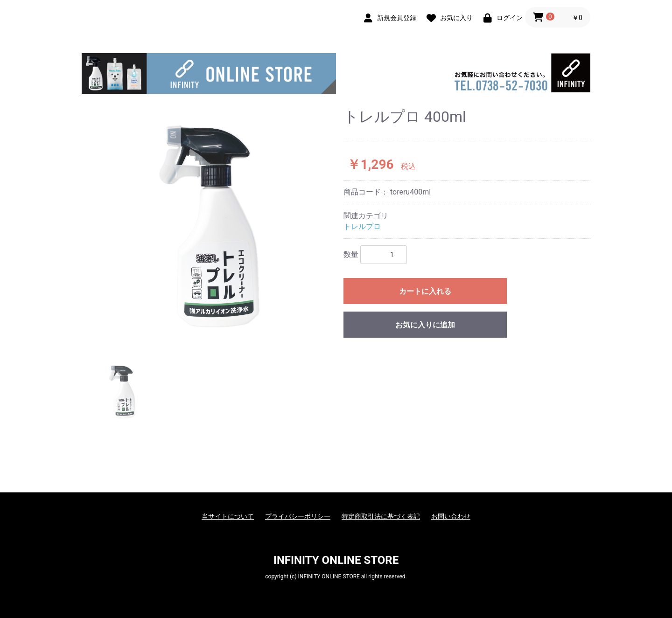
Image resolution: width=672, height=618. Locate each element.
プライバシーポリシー (298, 516)
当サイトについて (228, 516)
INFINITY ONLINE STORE (336, 560)
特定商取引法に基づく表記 (381, 516)
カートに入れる (425, 291)
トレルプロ (362, 226)
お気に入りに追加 (425, 325)
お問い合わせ (451, 516)
